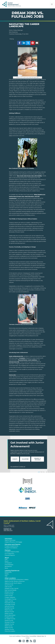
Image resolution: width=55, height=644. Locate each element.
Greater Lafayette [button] (10, 597)
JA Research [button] (8, 563)
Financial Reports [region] (10, 555)
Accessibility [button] (33, 636)
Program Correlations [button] (11, 548)
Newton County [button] (9, 612)
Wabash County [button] (9, 624)
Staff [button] (6, 559)
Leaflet (39, 472)
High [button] (6, 576)
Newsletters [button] (8, 566)
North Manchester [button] (10, 615)
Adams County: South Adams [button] (13, 583)
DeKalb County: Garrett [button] (12, 588)
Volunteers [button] (8, 539)
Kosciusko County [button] (10, 603)
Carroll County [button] (9, 585)
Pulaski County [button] (9, 617)
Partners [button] (8, 550)
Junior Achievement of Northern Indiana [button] (17, 580)
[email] (37, 43)
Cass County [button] (8, 587)
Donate (15, 459)
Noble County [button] (9, 613)
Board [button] (6, 561)
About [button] (7, 558)
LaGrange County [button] (10, 604)
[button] (20, 641)
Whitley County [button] (9, 629)
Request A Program (38, 459)
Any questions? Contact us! (18, 467)
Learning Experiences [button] (12, 571)
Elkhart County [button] (9, 592)
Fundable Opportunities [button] (12, 552)
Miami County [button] (9, 610)
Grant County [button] (9, 596)
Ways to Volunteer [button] (10, 540)
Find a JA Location (10, 631)
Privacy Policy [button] (25, 636)
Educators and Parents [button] (13, 544)
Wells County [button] (9, 626)
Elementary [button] (8, 572)
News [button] (6, 568)
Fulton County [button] (9, 594)
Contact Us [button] (7, 529)
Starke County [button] (9, 621)
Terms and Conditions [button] (15, 636)
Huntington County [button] (10, 599)
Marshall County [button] (9, 608)
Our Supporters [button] (9, 554)
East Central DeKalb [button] (11, 590)
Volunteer (25, 459)
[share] (19, 43)
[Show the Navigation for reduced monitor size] (52, 4)
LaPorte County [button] (9, 606)
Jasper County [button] (9, 601)
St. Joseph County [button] (10, 619)
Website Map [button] (40, 636)
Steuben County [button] (10, 622)
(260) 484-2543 (8, 530)
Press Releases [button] (9, 565)
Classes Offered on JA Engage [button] (13, 542)
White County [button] (9, 628)
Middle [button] (7, 574)
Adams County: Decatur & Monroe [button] (15, 581)
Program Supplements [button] (11, 546)
